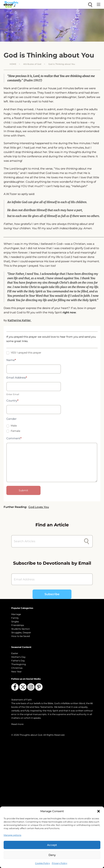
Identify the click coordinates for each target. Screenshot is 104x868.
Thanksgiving (19, 664)
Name (11, 360)
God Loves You (39, 507)
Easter (15, 653)
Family (15, 618)
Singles (15, 622)
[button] (99, 811)
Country (12, 401)
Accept (52, 845)
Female (13, 431)
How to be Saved (21, 636)
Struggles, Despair (21, 632)
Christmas (17, 668)
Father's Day (18, 661)
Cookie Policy (43, 863)
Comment (14, 438)
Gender (11, 419)
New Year (16, 672)
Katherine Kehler (20, 320)
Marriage (16, 614)
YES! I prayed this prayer (24, 353)
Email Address (17, 378)
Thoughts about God (31, 735)
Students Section (21, 629)
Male (12, 426)
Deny (52, 855)
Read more (17, 724)
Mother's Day (18, 657)
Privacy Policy (60, 863)
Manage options (12, 835)
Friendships (18, 625)
